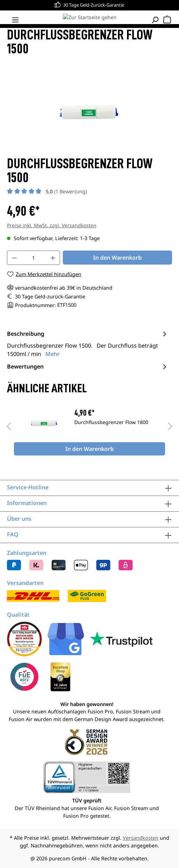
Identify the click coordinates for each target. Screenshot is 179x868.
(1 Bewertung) (66, 191)
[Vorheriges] (9, 427)
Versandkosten (141, 838)
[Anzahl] (34, 258)
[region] (89, 426)
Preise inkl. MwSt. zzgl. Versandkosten (52, 225)
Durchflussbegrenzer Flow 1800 (111, 423)
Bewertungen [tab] (88, 366)
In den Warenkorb (117, 258)
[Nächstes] (170, 427)
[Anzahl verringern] (14, 258)
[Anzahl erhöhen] (53, 258)
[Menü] (15, 20)
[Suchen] (155, 20)
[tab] (88, 343)
